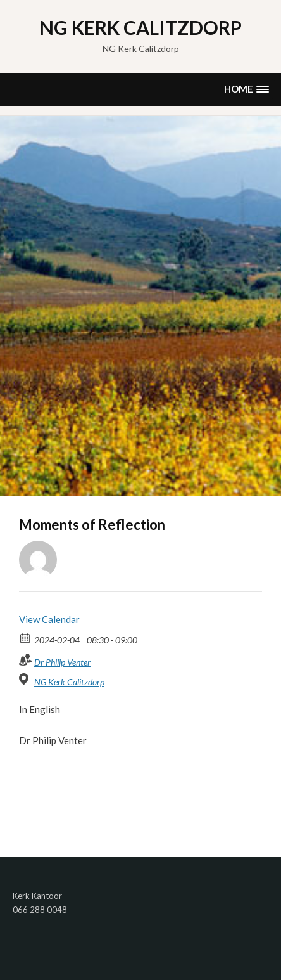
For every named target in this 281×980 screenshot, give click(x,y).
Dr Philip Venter (62, 662)
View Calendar (49, 619)
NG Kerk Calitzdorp (140, 27)
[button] (246, 89)
